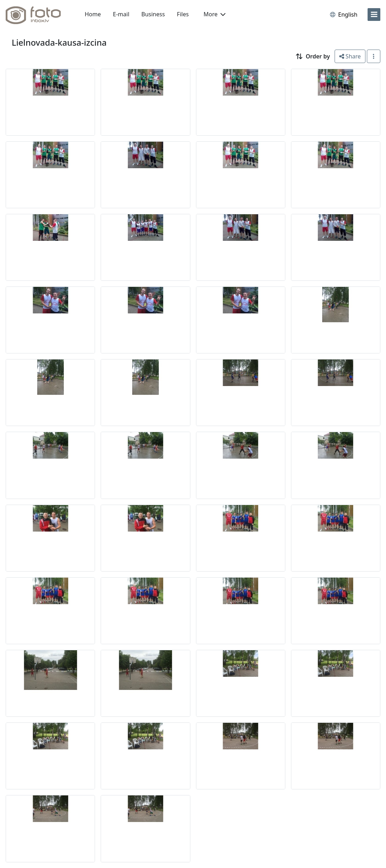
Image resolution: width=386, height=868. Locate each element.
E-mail (121, 14)
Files (183, 14)
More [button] (214, 14)
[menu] (374, 15)
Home (93, 14)
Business (153, 14)
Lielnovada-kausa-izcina (59, 42)
